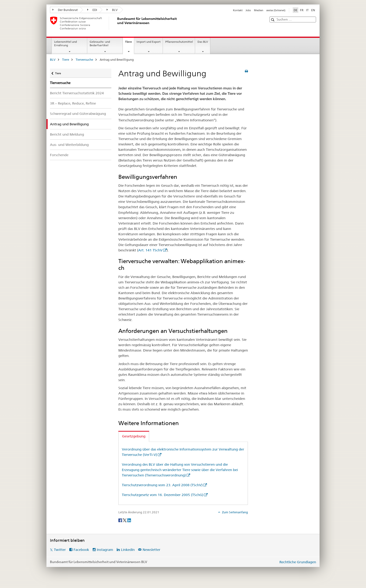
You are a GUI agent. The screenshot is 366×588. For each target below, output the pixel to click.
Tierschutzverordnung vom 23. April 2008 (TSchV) (162, 485)
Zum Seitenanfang (235, 512)
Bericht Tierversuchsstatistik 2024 (77, 93)
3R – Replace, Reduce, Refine (73, 103)
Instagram (105, 550)
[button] (273, 20)
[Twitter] (125, 520)
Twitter (60, 550)
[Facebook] (121, 520)
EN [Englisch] (313, 10)
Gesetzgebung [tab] (134, 436)
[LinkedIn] (129, 520)
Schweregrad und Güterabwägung (78, 114)
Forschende (59, 155)
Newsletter (151, 550)
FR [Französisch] (302, 10)
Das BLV (203, 42)
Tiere (130, 43)
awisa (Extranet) (276, 10)
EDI (92, 10)
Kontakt (238, 10)
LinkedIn (128, 550)
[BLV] (116, 23)
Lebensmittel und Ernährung (65, 43)
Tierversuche (84, 60)
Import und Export (149, 42)
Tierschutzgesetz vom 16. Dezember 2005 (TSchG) (163, 495)
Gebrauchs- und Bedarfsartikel (100, 43)
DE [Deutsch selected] (296, 10)
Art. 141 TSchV (150, 250)
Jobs (248, 10)
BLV (112, 10)
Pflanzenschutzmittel (179, 42)
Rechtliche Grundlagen (298, 562)
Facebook (81, 550)
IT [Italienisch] (307, 10)
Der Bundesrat (65, 10)
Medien (259, 10)
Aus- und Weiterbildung (69, 145)
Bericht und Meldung (67, 134)
